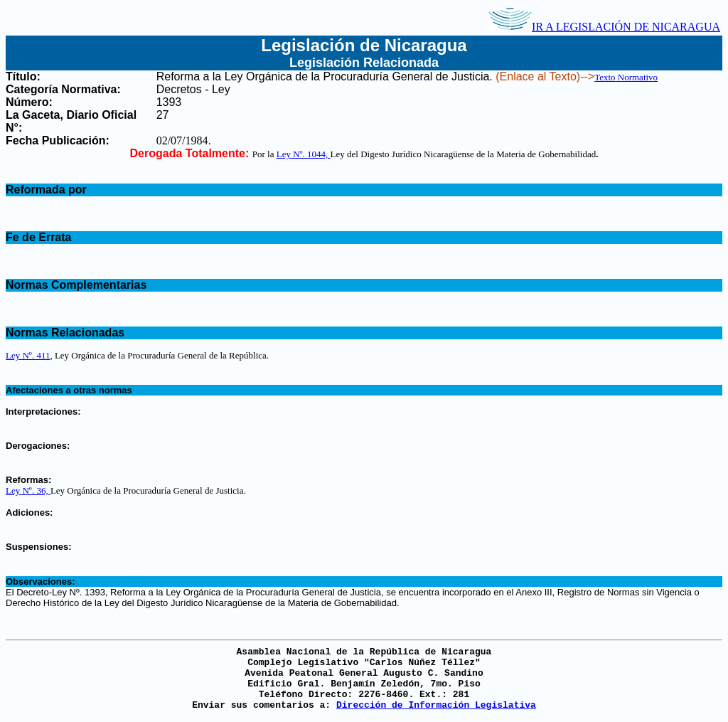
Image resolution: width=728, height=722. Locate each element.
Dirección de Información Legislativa (436, 705)
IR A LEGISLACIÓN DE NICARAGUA (604, 27)
